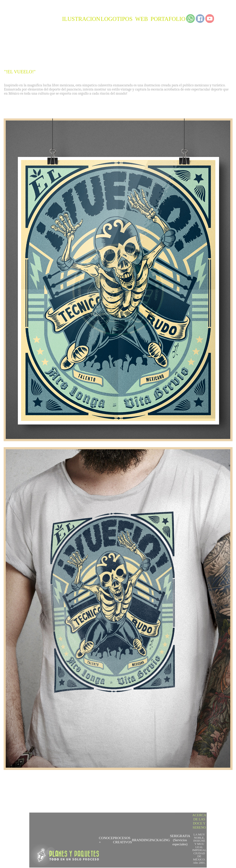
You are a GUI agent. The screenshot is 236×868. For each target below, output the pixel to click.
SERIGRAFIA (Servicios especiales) (180, 840)
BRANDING (141, 840)
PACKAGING (160, 840)
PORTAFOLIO (168, 19)
